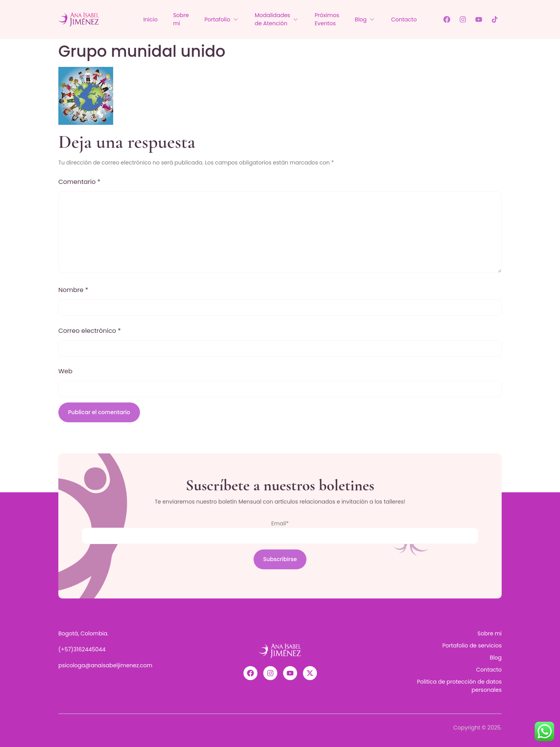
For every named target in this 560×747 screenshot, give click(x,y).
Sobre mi (181, 19)
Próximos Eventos (327, 19)
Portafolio (222, 19)
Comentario (79, 182)
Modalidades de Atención (277, 19)
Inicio (150, 19)
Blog (365, 19)
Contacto (404, 19)
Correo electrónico (90, 331)
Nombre (73, 290)
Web (65, 371)
